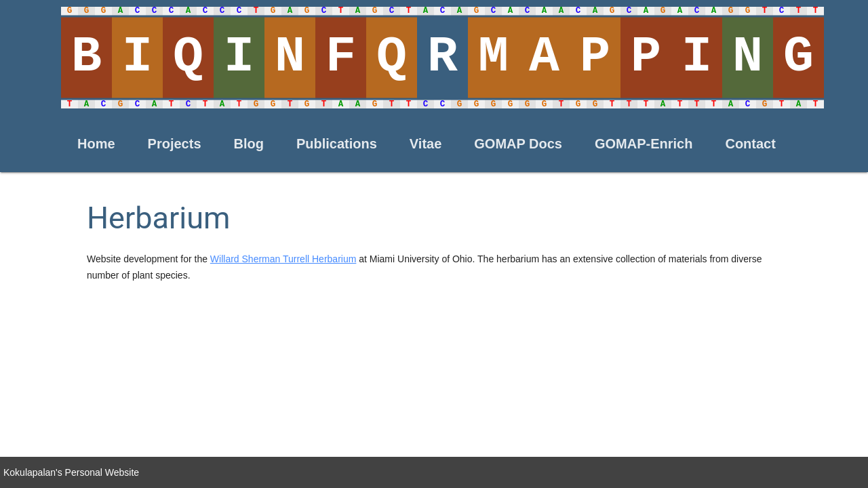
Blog (249, 144)
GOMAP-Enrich (644, 144)
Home (96, 144)
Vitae (426, 144)
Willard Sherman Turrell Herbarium (283, 259)
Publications (337, 144)
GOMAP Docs (518, 144)
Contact (750, 144)
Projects (175, 144)
